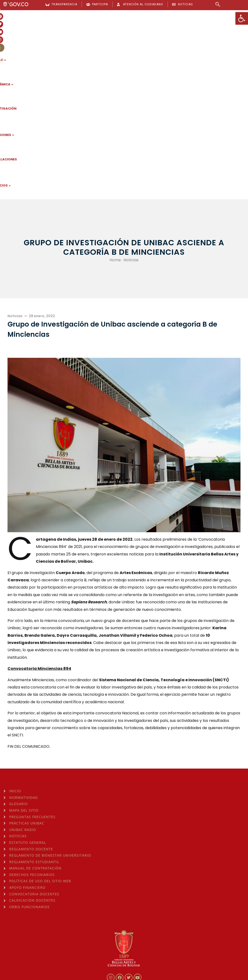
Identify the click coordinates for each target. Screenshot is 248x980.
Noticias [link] (131, 103)
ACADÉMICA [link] (85, 29)
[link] (242, 18)
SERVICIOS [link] (226, 29)
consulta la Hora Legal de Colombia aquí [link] (83, 942)
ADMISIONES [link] (156, 29)
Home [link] (115, 103)
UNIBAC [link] (57, 29)
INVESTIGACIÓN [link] (121, 29)
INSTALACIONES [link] (192, 29)
